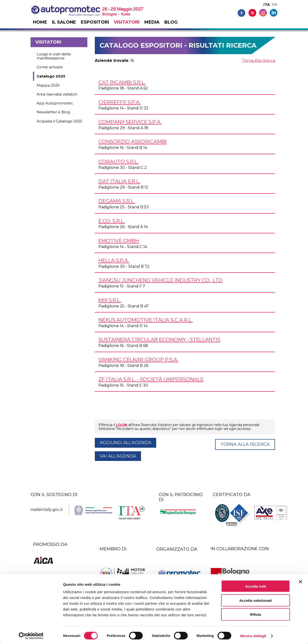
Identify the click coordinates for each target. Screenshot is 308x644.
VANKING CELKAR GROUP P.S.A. (138, 360)
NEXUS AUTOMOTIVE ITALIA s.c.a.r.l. (146, 320)
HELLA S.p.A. (114, 260)
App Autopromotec (55, 103)
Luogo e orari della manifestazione (54, 56)
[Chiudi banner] (301, 580)
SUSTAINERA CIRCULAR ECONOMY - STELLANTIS (159, 340)
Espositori (95, 22)
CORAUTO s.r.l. (119, 162)
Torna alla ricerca (259, 61)
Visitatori (127, 22)
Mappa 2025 (48, 85)
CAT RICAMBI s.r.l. (122, 82)
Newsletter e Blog (53, 112)
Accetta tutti (256, 585)
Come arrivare (50, 67)
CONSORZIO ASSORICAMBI (133, 142)
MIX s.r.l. (110, 300)
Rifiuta (256, 613)
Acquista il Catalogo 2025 (59, 121)
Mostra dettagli (253, 634)
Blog (171, 22)
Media (152, 22)
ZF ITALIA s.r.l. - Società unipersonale (151, 379)
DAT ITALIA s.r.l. (119, 181)
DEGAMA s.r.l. (117, 201)
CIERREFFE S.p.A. (120, 102)
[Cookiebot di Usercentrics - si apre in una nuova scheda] (31, 635)
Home (40, 22)
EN (275, 4)
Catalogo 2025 (51, 76)
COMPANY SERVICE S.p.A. (130, 122)
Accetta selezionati (255, 599)
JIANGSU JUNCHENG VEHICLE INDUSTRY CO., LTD (160, 280)
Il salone (64, 22)
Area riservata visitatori (57, 94)
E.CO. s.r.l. (112, 221)
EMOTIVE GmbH (119, 241)
